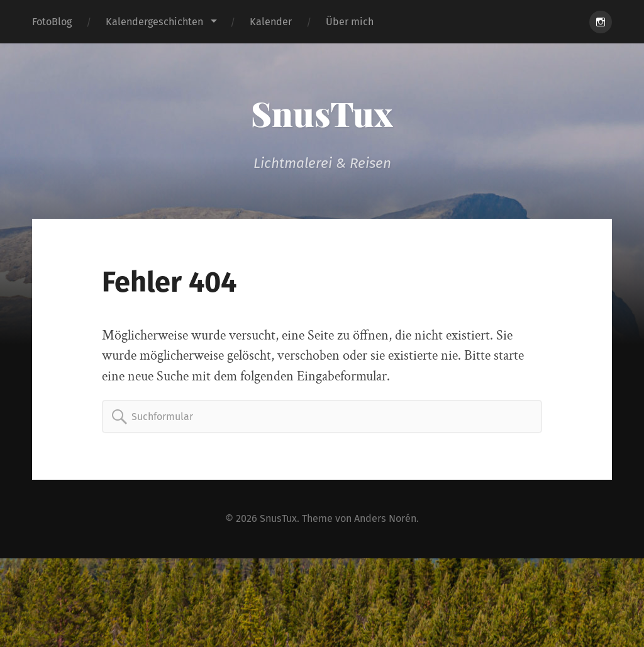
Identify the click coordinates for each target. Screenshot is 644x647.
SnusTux (322, 113)
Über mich (350, 22)
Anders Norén (385, 518)
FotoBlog (52, 22)
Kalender (271, 22)
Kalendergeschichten (154, 22)
